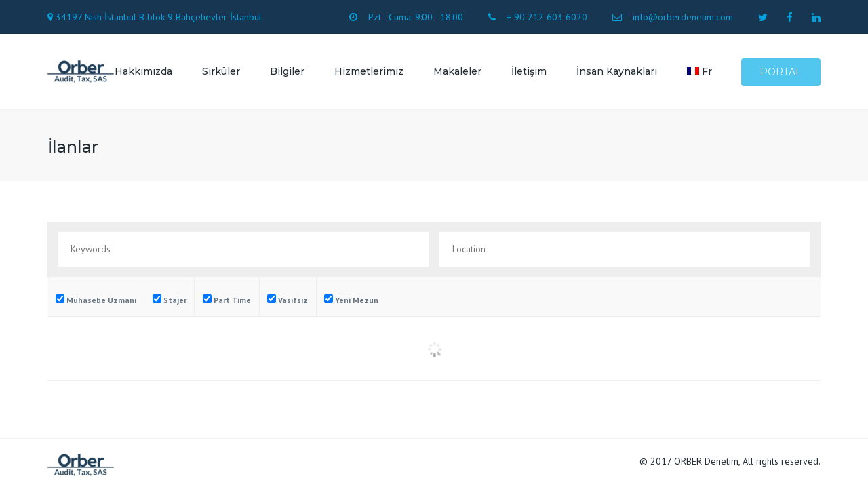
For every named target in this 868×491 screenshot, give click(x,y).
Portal (781, 72)
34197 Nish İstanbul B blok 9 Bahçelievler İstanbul (159, 17)
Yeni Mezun (351, 300)
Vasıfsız (288, 300)
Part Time (227, 300)
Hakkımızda (143, 71)
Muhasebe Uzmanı (96, 300)
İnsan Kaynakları (617, 71)
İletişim (529, 71)
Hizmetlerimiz (369, 71)
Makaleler (457, 71)
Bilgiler (287, 71)
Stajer (170, 300)
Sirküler (221, 71)
